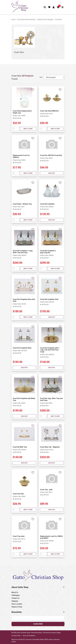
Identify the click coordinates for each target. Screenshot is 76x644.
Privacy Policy (16, 636)
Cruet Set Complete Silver (22, 348)
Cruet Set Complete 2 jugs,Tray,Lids (48, 252)
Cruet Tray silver (19, 536)
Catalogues (16, 595)
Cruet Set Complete (47, 204)
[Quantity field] (16, 129)
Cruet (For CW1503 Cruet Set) (51, 155)
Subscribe (38, 624)
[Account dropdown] (54, 7)
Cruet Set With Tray (20, 447)
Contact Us (15, 598)
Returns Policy (17, 607)
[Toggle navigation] (63, 7)
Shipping (15, 601)
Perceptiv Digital (55, 633)
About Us (15, 592)
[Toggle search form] (45, 7)
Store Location (17, 604)
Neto (40, 633)
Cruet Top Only (18, 494)
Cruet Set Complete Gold (49, 299)
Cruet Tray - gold (46, 490)
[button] (58, 7)
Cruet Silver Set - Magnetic (50, 447)
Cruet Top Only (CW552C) (49, 111)
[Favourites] (49, 7)
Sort (41, 77)
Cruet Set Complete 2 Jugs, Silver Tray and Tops (23, 252)
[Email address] (38, 618)
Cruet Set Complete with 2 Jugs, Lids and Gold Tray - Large (50, 350)
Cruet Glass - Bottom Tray (22, 204)
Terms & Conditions (29, 636)
